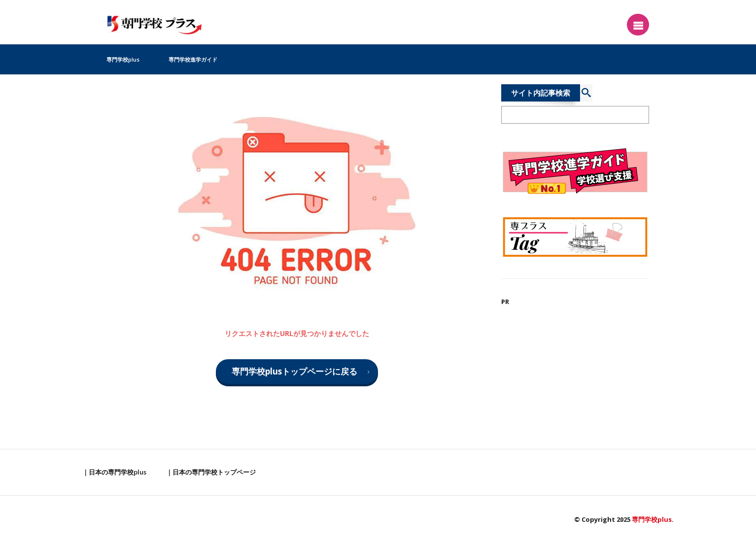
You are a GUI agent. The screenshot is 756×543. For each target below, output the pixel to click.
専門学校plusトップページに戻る (294, 371)
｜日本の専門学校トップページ (211, 472)
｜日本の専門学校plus (114, 472)
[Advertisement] (575, 386)
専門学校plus (123, 59)
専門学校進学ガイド (193, 59)
